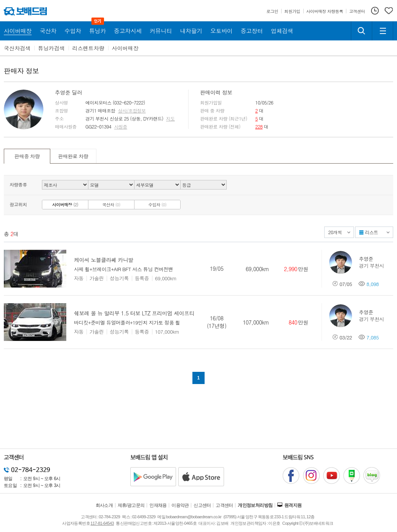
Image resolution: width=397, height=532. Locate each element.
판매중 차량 (27, 156)
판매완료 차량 (73, 156)
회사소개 (104, 505)
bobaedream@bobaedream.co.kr (194, 517)
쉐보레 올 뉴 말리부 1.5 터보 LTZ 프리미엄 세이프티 (134, 313)
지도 (170, 119)
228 (259, 126)
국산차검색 (17, 48)
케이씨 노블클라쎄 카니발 (104, 260)
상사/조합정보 (132, 111)
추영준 (366, 259)
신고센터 (202, 505)
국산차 (111, 205)
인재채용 (158, 505)
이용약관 (180, 505)
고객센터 (224, 505)
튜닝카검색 (51, 48)
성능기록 (119, 278)
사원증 (120, 127)
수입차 (157, 205)
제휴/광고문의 (131, 505)
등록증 (142, 278)
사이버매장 (125, 48)
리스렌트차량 (88, 48)
